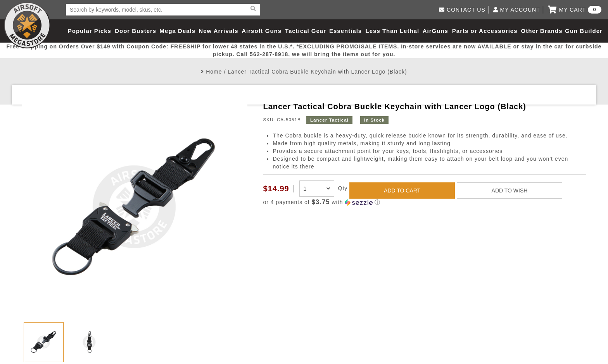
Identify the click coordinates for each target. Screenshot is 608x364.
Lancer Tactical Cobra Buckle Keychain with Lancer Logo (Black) (317, 72)
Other (529, 31)
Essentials (345, 31)
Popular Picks (90, 31)
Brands (551, 31)
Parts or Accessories (485, 31)
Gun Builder (584, 31)
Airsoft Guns (262, 31)
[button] (424, 202)
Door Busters (136, 31)
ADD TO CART (402, 191)
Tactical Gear (306, 31)
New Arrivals (218, 31)
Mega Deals (178, 31)
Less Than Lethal (393, 31)
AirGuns (435, 31)
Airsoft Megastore (27, 25)
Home (214, 72)
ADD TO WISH (510, 191)
